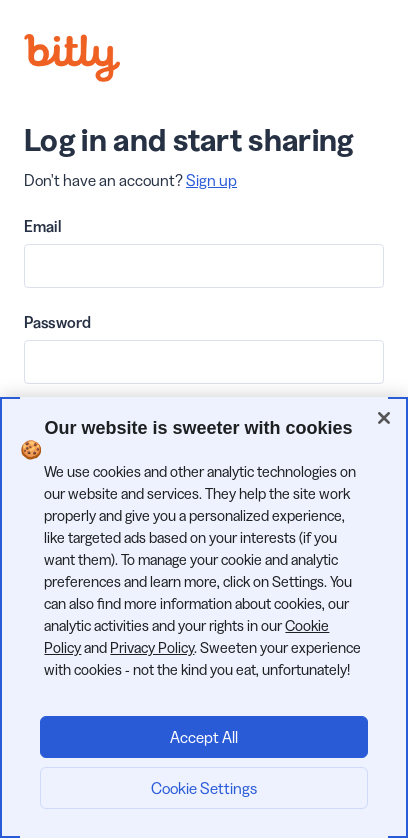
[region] (204, 617)
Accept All (204, 737)
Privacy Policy (152, 647)
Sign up (211, 180)
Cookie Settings (204, 788)
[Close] (384, 418)
